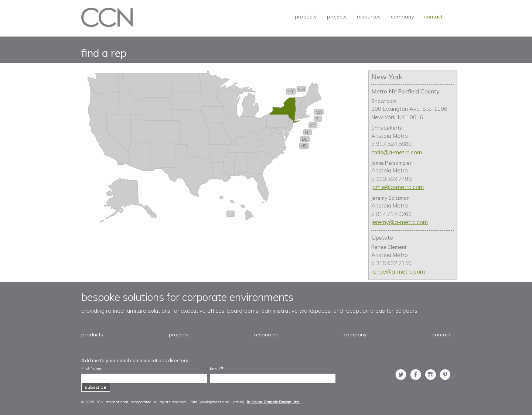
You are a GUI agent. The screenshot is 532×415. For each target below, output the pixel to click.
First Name (91, 368)
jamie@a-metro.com (398, 187)
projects (337, 17)
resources (369, 17)
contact (433, 17)
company (402, 17)
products (306, 17)
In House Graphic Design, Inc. (274, 402)
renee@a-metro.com (398, 272)
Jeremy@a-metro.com (400, 222)
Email (215, 368)
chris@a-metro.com (397, 152)
